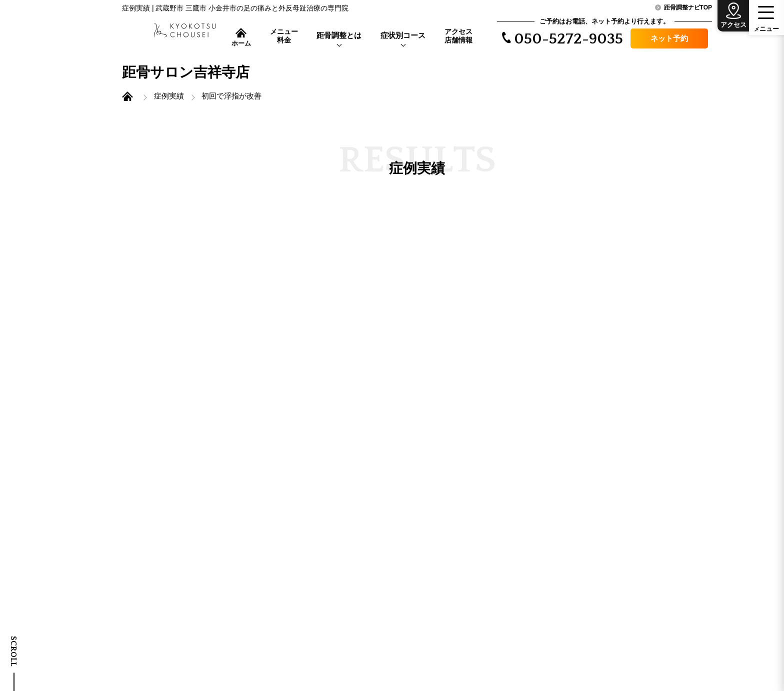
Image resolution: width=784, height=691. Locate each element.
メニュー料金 (284, 36)
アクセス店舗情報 (458, 36)
